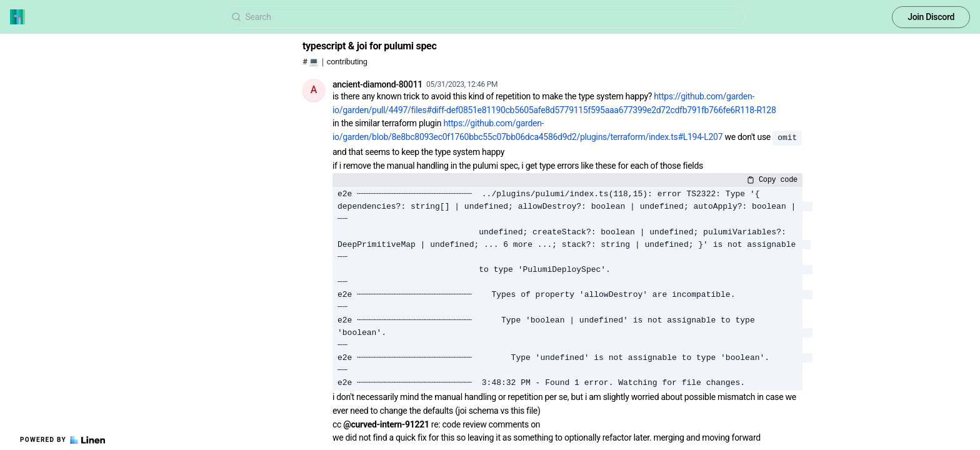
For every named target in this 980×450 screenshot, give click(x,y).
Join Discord (931, 17)
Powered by (62, 440)
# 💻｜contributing (335, 62)
